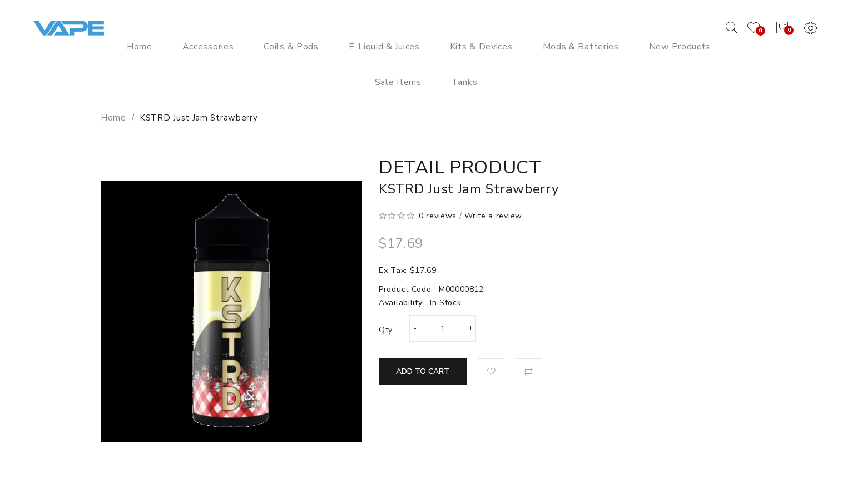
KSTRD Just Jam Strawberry (199, 118)
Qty (386, 330)
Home (113, 118)
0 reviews (438, 216)
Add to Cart (423, 371)
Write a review (493, 216)
